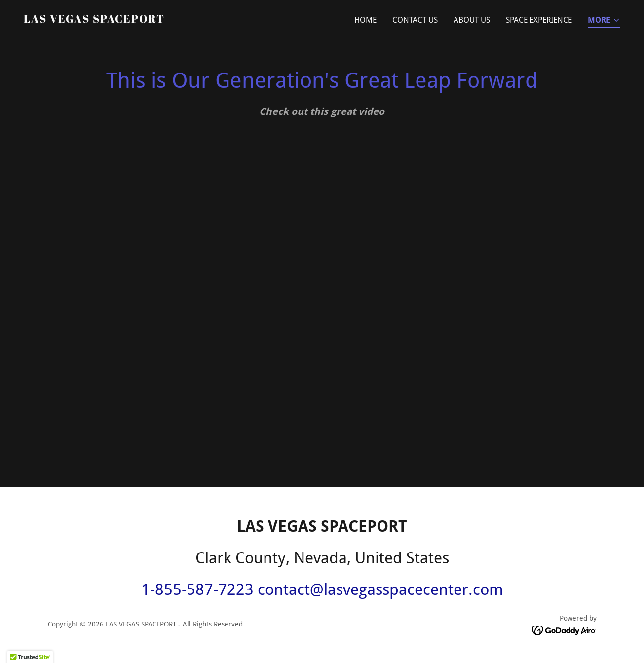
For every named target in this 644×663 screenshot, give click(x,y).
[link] (94, 20)
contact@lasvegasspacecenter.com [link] (380, 589)
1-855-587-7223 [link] (197, 589)
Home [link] (365, 20)
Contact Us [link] (415, 20)
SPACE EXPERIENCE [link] (539, 20)
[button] (604, 21)
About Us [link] (472, 20)
